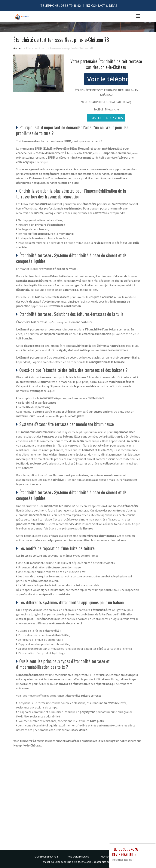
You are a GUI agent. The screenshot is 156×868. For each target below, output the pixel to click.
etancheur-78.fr (50, 856)
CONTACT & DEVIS (104, 6)
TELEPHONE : (61, 6)
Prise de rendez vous (106, 118)
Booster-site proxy (103, 862)
